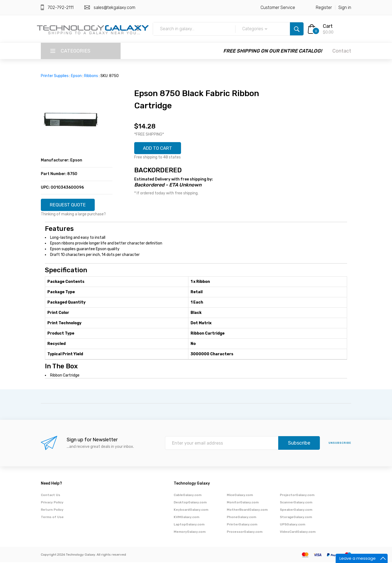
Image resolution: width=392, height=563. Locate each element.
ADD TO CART (160, 149)
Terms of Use (52, 518)
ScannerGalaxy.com (296, 503)
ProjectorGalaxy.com (297, 496)
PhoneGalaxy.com (241, 518)
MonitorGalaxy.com (243, 503)
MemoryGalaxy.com (190, 533)
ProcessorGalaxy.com (245, 533)
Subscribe (299, 444)
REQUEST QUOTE (70, 205)
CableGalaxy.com (188, 496)
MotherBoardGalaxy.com (247, 510)
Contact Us (50, 496)
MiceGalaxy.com (240, 496)
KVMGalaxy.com (186, 518)
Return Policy (52, 510)
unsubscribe (340, 444)
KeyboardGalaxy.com (191, 510)
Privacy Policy (52, 503)
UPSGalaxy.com (293, 525)
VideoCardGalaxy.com (298, 533)
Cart (328, 26)
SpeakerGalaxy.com (296, 510)
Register (324, 7)
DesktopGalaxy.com (190, 503)
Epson (76, 76)
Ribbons (91, 76)
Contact (342, 51)
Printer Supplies (55, 76)
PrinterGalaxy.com (242, 525)
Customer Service (278, 7)
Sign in (345, 7)
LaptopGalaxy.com (189, 525)
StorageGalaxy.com (296, 518)
